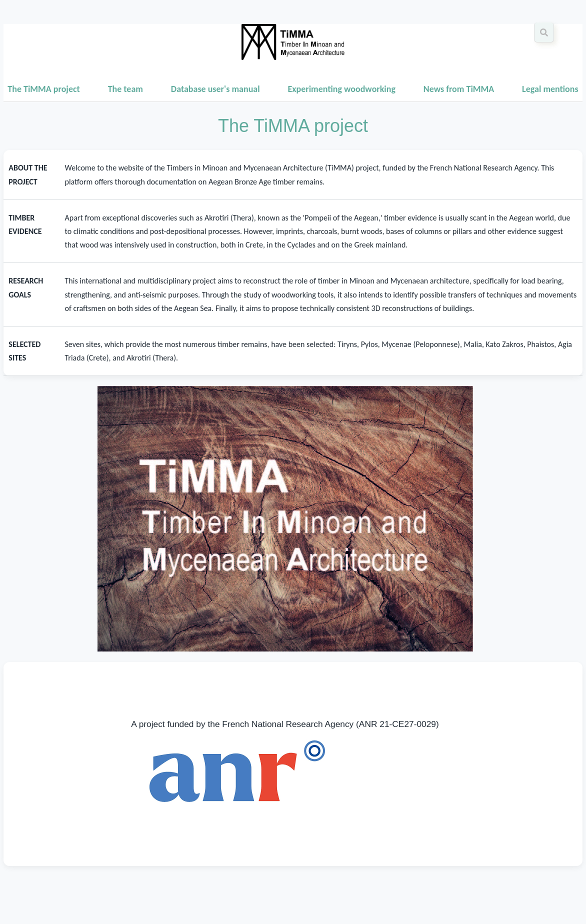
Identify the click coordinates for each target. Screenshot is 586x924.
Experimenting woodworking (342, 89)
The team (125, 89)
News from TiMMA (459, 89)
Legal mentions (550, 89)
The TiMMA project (43, 89)
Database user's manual (215, 89)
